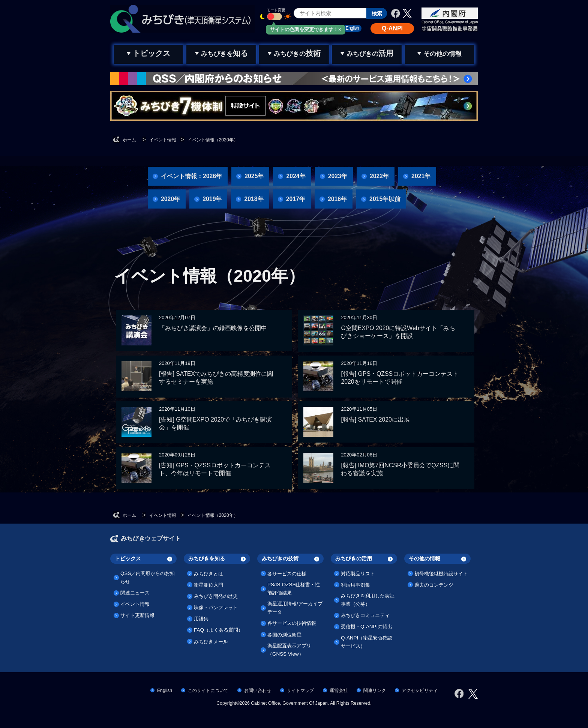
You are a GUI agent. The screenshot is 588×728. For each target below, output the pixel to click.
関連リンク (375, 690)
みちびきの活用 (354, 558)
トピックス (128, 558)
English (165, 690)
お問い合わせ (258, 690)
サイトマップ (300, 690)
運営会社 (339, 690)
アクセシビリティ (420, 690)
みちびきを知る (207, 558)
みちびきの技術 (280, 558)
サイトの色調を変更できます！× (306, 29)
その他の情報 (424, 558)
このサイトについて (208, 690)
